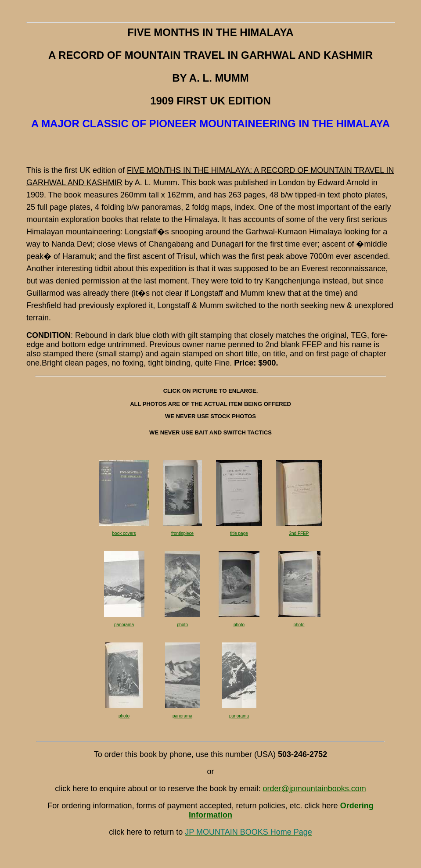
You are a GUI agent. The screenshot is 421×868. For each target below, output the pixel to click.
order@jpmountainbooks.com (314, 789)
